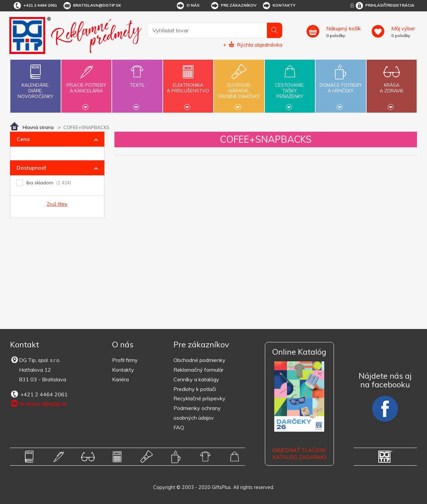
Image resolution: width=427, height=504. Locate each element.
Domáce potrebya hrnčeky (341, 84)
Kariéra (120, 379)
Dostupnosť (31, 168)
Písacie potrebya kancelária (86, 84)
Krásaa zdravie (392, 84)
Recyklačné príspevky (199, 398)
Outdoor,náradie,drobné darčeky (239, 85)
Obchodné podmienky (199, 360)
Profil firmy (125, 360)
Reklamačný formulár (198, 370)
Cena (23, 139)
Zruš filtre (57, 204)
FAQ (179, 427)
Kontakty (279, 6)
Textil (137, 81)
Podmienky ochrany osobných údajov (197, 413)
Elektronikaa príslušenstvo (188, 84)
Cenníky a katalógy (196, 379)
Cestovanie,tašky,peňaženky (290, 85)
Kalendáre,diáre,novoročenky (35, 80)
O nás (188, 6)
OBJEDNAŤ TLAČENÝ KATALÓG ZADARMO (299, 453)
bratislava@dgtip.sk (92, 6)
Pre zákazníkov (233, 6)
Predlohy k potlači (195, 389)
